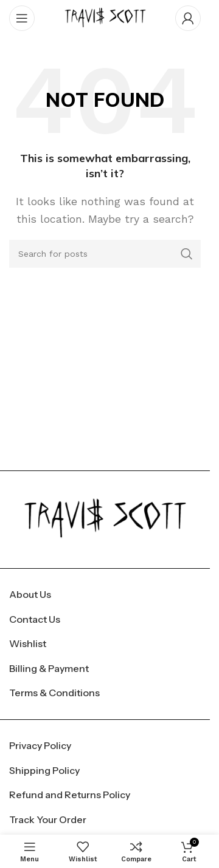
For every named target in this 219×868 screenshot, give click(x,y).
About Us (30, 594)
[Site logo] (105, 17)
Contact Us (35, 619)
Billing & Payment (49, 668)
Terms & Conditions (54, 693)
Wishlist (28, 643)
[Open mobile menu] (22, 18)
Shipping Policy (44, 770)
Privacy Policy (40, 745)
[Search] (105, 254)
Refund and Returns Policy (70, 795)
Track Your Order (48, 819)
